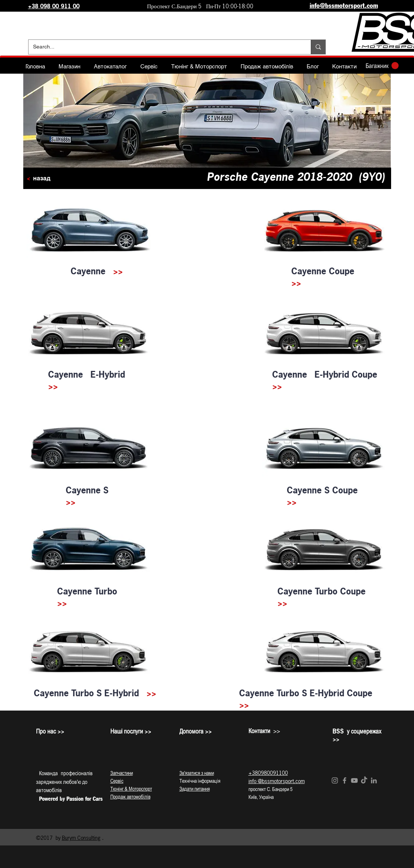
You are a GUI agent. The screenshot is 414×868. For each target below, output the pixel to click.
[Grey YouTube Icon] (354, 780)
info (252, 781)
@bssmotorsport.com (281, 781)
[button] (382, 66)
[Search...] (164, 47)
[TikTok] (364, 780)
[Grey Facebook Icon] (345, 780)
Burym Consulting (81, 838)
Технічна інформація (200, 781)
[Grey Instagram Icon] (335, 780)
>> (118, 271)
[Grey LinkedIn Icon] (374, 780)
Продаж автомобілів (130, 797)
